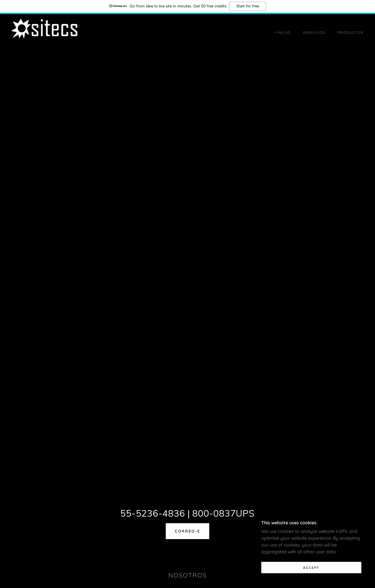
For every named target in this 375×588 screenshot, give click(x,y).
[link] (44, 32)
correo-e (187, 531)
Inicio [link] (284, 33)
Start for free (248, 6)
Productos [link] (351, 33)
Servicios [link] (314, 33)
